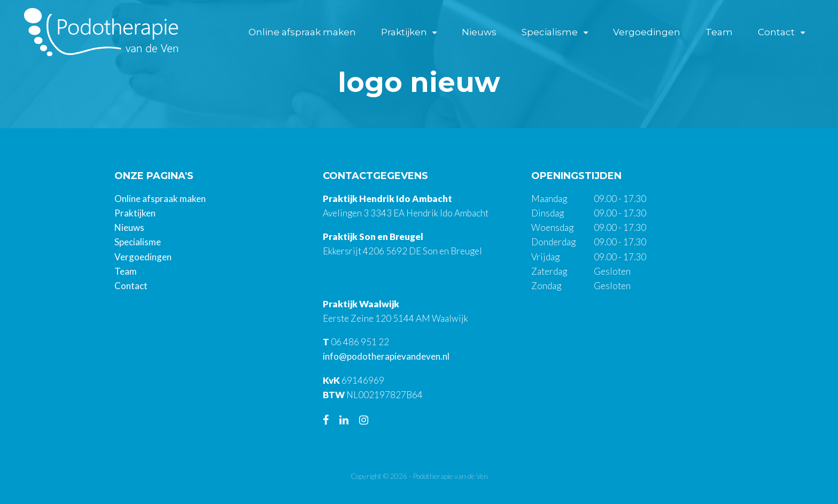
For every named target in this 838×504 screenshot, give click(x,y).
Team (719, 32)
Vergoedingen (647, 32)
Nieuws (479, 32)
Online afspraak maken (302, 32)
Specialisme (550, 32)
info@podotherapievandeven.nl (386, 356)
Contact (776, 32)
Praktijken (404, 32)
